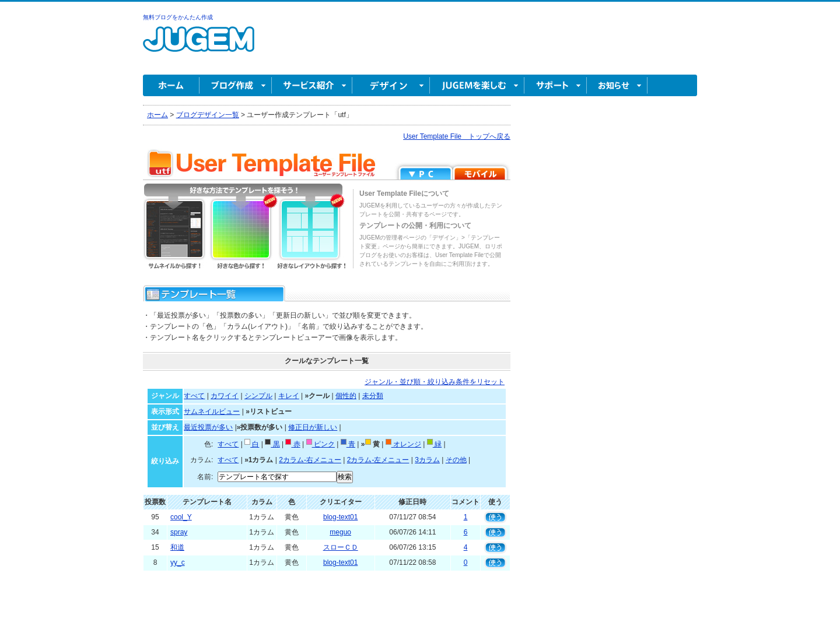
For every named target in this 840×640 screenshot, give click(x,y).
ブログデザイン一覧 (208, 115)
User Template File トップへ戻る (457, 136)
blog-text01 (340, 517)
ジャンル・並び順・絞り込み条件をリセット (435, 382)
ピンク (321, 444)
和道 (177, 547)
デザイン (391, 85)
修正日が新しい (313, 427)
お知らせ (617, 85)
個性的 (346, 396)
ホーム (171, 85)
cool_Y (181, 517)
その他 (456, 460)
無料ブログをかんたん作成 (178, 17)
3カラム (427, 460)
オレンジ (403, 444)
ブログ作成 (236, 85)
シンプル (258, 396)
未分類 (373, 396)
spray (179, 532)
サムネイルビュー (212, 412)
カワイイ (225, 396)
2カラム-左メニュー (378, 460)
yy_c (178, 562)
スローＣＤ (341, 547)
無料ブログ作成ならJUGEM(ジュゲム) (199, 46)
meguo (340, 532)
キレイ (289, 396)
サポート (556, 85)
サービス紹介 (312, 85)
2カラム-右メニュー (310, 460)
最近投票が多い (208, 427)
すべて (194, 396)
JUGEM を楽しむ (477, 85)
